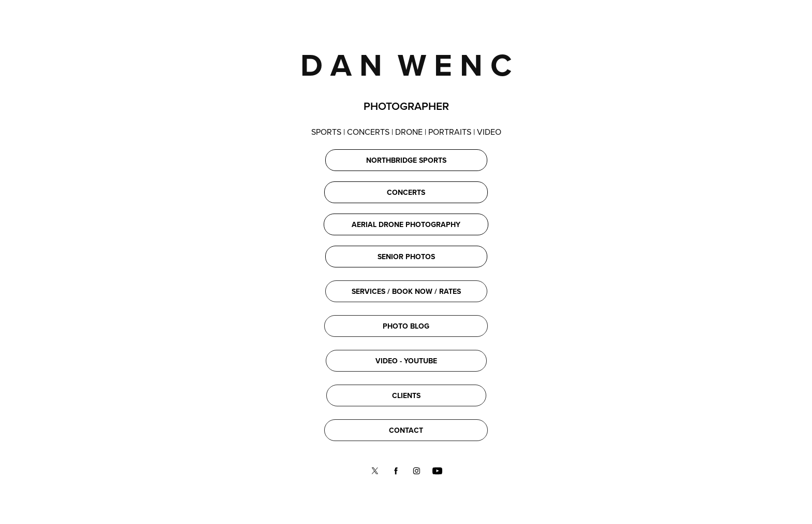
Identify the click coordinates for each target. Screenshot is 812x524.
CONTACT (406, 430)
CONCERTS (406, 192)
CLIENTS (406, 395)
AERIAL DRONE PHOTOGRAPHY (406, 224)
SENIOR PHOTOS (406, 257)
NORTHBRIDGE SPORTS (406, 160)
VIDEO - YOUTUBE (406, 361)
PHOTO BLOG (406, 326)
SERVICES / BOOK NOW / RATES (406, 291)
